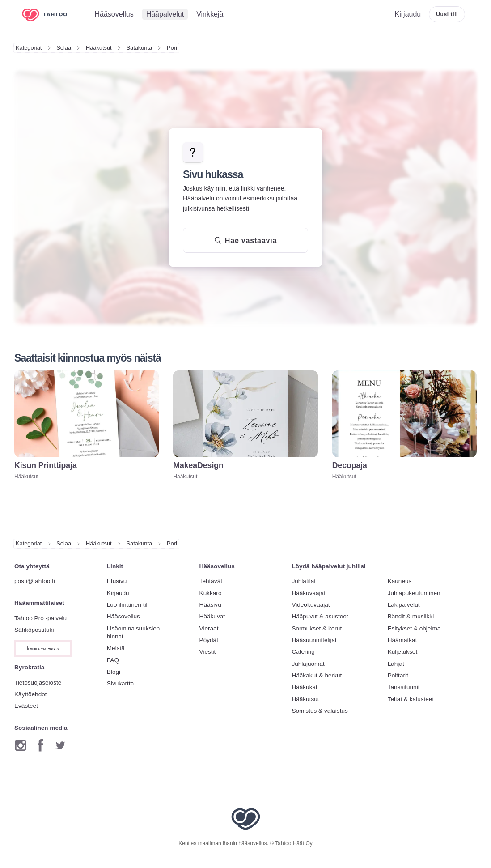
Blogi (114, 672)
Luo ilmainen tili (128, 605)
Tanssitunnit (404, 687)
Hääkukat (304, 687)
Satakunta (140, 48)
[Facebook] (40, 745)
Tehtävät (211, 581)
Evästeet (26, 706)
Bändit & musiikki (411, 616)
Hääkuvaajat (309, 593)
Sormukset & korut (317, 628)
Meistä (116, 648)
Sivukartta (120, 683)
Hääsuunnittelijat (314, 640)
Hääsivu (210, 605)
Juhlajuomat (308, 664)
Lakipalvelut (404, 605)
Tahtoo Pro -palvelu (40, 618)
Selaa (64, 48)
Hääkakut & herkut (317, 675)
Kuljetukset (403, 652)
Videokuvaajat (311, 605)
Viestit (208, 652)
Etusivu (117, 581)
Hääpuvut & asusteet (320, 616)
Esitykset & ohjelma (414, 628)
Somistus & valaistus (320, 711)
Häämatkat (402, 640)
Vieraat (209, 628)
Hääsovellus (123, 616)
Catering (303, 652)
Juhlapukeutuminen (414, 593)
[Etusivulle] (51, 15)
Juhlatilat (304, 581)
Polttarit (398, 675)
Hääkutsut (99, 48)
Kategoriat (29, 48)
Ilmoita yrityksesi (43, 648)
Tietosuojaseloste (38, 683)
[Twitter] (60, 745)
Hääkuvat (212, 616)
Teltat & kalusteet (411, 699)
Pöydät (209, 640)
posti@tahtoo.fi (35, 581)
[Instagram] (21, 745)
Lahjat (396, 664)
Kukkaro (211, 593)
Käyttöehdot (31, 694)
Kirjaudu (118, 593)
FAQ (113, 660)
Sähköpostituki (34, 630)
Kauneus (400, 581)
